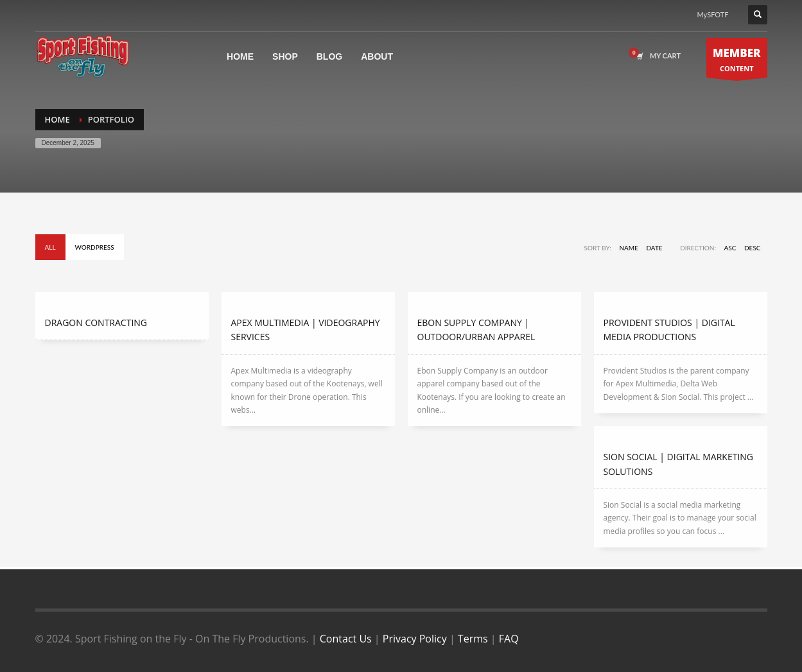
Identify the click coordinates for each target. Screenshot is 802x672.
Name (628, 248)
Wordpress (95, 247)
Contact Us (346, 639)
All (50, 247)
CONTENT (737, 61)
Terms (473, 639)
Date (654, 248)
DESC (753, 248)
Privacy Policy (415, 639)
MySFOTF (713, 14)
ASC (730, 248)
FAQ (509, 639)
